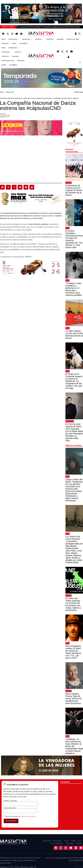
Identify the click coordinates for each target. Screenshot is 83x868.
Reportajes (27, 39)
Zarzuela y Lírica (70, 421)
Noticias (39, 39)
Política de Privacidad (75, 858)
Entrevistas (14, 39)
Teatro (67, 228)
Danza (67, 328)
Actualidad (69, 183)
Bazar (14, 44)
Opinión (79, 843)
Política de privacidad (28, 816)
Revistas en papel (73, 39)
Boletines (5, 44)
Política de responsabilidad (56, 858)
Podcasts (50, 39)
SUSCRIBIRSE (11, 821)
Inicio (3, 39)
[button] (79, 34)
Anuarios (60, 39)
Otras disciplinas (57, 843)
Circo (80, 841)
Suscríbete (23, 44)
